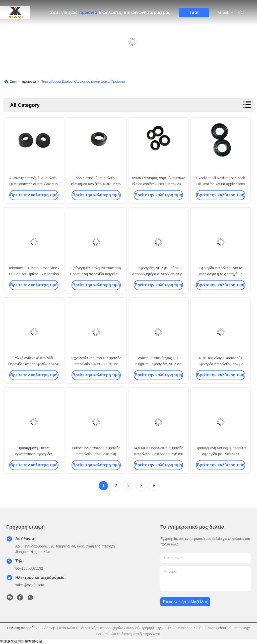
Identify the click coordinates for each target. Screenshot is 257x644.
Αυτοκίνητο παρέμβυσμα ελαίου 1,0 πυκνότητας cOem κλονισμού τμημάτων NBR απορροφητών (34, 184)
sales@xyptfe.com (30, 585)
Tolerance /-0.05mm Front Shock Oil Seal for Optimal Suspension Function (34, 274)
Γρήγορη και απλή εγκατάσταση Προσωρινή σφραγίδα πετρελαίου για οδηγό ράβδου (96, 274)
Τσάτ (194, 12)
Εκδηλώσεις (110, 12)
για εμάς (69, 12)
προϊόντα (88, 12)
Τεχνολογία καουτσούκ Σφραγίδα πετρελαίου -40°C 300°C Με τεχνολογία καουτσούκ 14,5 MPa (96, 364)
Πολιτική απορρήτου (23, 628)
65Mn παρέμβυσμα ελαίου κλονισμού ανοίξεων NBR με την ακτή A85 (96, 184)
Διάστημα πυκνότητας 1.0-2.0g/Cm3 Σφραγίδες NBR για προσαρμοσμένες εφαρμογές (158, 364)
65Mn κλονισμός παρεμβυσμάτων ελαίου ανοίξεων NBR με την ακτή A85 (158, 184)
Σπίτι (55, 12)
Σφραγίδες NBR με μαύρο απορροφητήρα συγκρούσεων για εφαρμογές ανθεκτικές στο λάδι (158, 274)
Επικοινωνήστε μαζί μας (147, 12)
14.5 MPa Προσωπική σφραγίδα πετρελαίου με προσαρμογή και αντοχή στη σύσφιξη (158, 454)
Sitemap (49, 628)
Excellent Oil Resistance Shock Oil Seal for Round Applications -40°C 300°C (221, 184)
